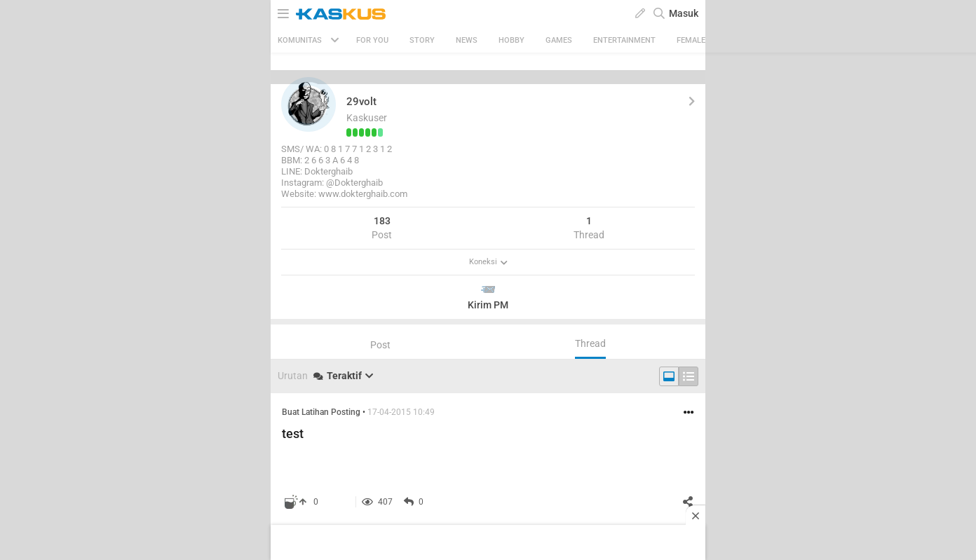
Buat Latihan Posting (321, 412)
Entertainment (624, 40)
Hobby (511, 40)
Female (691, 40)
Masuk (684, 13)
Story (422, 40)
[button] (309, 104)
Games (559, 40)
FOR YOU (372, 40)
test (293, 433)
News (467, 40)
